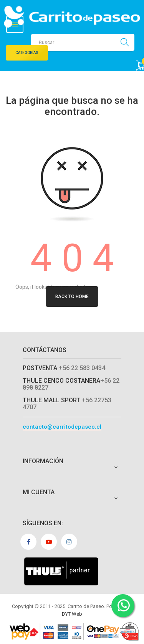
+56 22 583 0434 (82, 368)
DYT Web (72, 614)
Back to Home (72, 297)
